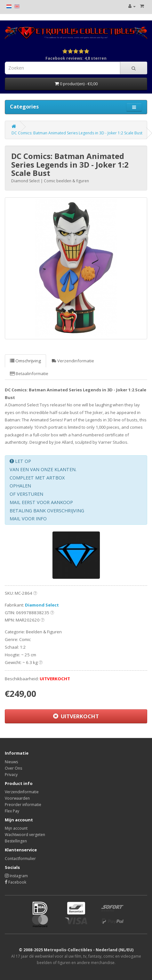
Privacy (11, 775)
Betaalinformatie (29, 373)
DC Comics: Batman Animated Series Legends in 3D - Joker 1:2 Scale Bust (77, 133)
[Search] (134, 68)
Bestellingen (16, 841)
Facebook (16, 882)
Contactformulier (20, 859)
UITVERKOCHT (76, 716)
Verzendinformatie (73, 361)
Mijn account (16, 828)
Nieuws (11, 762)
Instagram (16, 876)
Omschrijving (25, 361)
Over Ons (13, 768)
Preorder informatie (23, 805)
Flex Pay (12, 811)
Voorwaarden (17, 798)
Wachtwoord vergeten (25, 835)
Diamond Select (42, 605)
